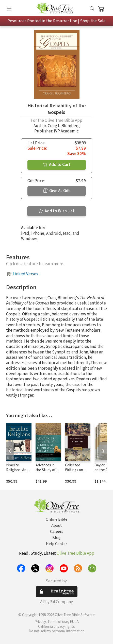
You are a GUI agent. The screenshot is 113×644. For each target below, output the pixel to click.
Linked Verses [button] (25, 274)
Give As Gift (56, 191)
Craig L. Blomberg (64, 126)
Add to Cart (57, 165)
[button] (92, 9)
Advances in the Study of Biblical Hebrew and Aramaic (48, 472)
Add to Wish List (56, 211)
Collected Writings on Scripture (74, 470)
